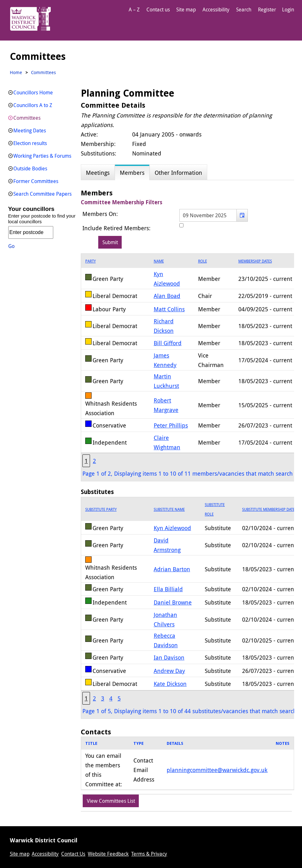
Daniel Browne (173, 602)
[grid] (187, 763)
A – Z (134, 10)
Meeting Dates (30, 130)
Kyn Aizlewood (172, 528)
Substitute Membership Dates (269, 509)
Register (267, 10)
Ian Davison (169, 657)
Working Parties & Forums (42, 156)
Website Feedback (108, 854)
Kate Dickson (170, 684)
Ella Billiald (168, 589)
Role (202, 261)
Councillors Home (33, 92)
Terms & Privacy (149, 854)
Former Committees (36, 181)
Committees (27, 118)
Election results (30, 143)
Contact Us (73, 854)
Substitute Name (169, 509)
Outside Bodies (30, 168)
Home (16, 72)
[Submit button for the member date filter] (110, 242)
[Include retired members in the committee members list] (181, 225)
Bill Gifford (168, 343)
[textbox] (214, 215)
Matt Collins (169, 309)
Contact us (158, 10)
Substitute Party (101, 509)
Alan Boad (167, 296)
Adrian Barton (172, 569)
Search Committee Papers (42, 194)
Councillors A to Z (33, 105)
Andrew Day (169, 671)
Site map (186, 10)
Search (244, 10)
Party (90, 261)
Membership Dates (255, 261)
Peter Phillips (171, 425)
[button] (242, 215)
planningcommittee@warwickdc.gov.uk (217, 770)
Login (288, 10)
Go (11, 246)
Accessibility (216, 10)
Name (159, 261)
